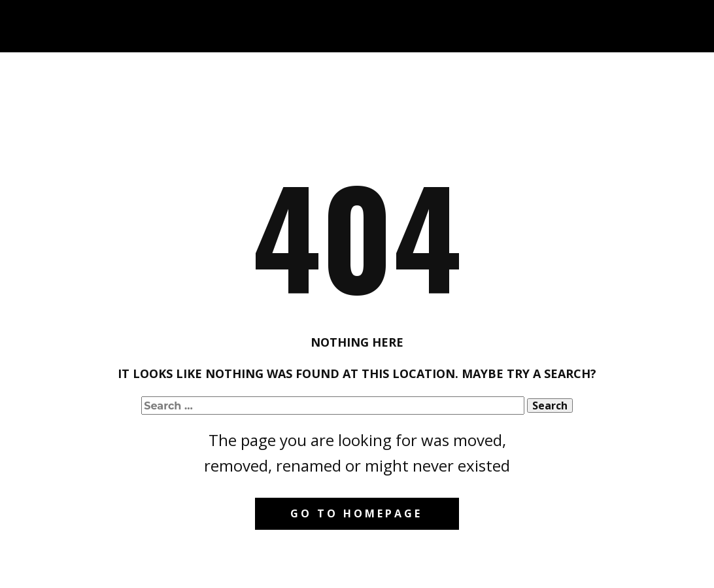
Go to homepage (356, 513)
